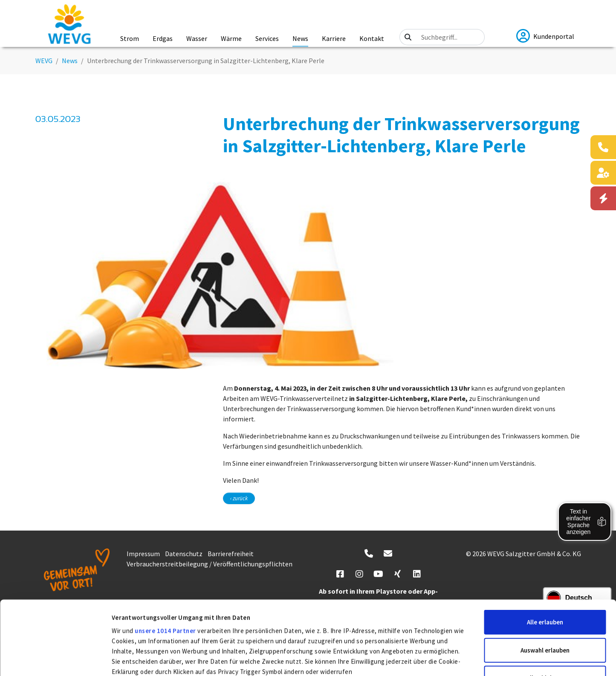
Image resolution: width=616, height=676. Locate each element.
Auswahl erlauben (545, 573)
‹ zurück (239, 498)
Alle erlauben (545, 546)
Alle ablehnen (545, 602)
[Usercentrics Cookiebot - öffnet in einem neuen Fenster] (55, 659)
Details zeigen (456, 659)
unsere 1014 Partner (165, 554)
